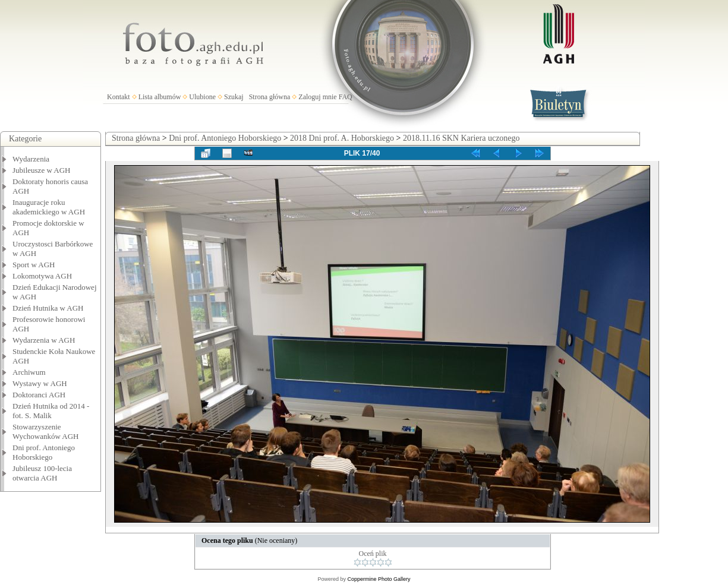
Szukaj (234, 97)
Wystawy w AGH (40, 383)
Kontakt (119, 97)
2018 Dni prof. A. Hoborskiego (342, 138)
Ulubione (202, 97)
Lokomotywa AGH (42, 276)
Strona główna (270, 97)
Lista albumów (160, 97)
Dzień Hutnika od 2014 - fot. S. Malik (51, 411)
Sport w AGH (34, 265)
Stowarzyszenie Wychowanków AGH (46, 431)
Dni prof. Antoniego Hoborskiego (44, 452)
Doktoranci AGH (39, 395)
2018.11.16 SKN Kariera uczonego (461, 138)
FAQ (346, 97)
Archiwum (29, 372)
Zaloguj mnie (317, 97)
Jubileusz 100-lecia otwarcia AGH (42, 473)
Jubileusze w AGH (42, 170)
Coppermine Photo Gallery (379, 579)
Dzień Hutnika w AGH (48, 308)
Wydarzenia (31, 159)
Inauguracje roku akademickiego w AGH (49, 207)
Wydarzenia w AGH (44, 340)
